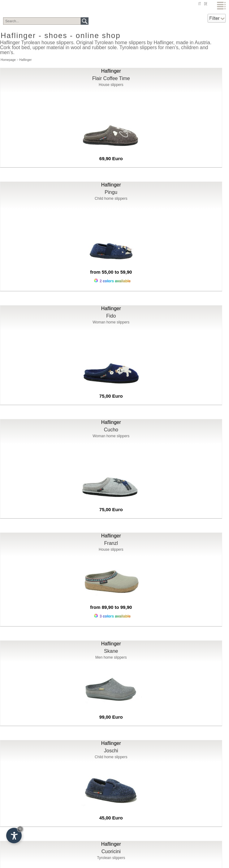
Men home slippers (111, 657)
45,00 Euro (111, 818)
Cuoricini (111, 851)
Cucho (111, 430)
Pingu (111, 192)
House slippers (111, 85)
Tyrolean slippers (111, 858)
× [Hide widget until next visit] (20, 829)
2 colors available (112, 281)
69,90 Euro (111, 158)
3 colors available (112, 616)
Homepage (8, 60)
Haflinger (25, 60)
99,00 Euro (111, 717)
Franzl (111, 543)
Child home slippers (111, 199)
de (206, 4)
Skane (111, 651)
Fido (111, 316)
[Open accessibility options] (14, 836)
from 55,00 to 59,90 (111, 272)
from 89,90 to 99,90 (111, 607)
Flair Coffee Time (111, 78)
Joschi (111, 751)
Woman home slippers (111, 322)
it (200, 4)
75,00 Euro (111, 396)
